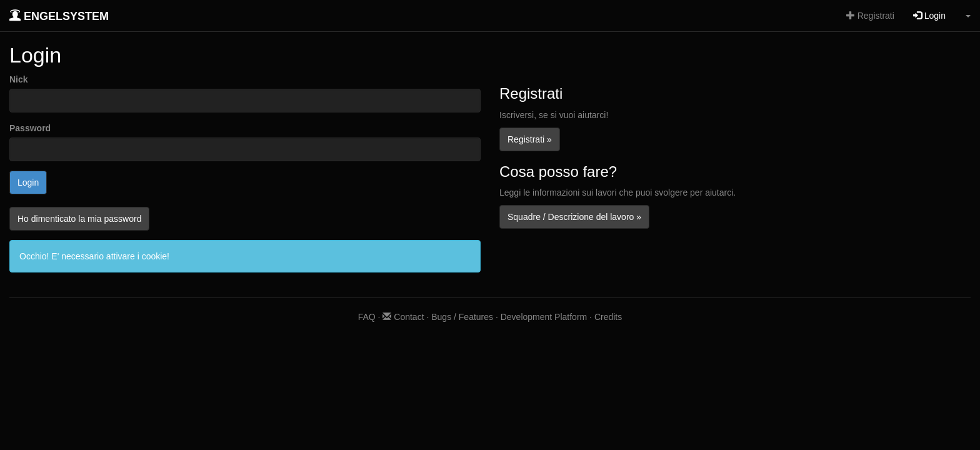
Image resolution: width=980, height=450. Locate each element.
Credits (608, 317)
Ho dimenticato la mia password (79, 219)
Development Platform (544, 317)
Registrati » (530, 139)
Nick (19, 79)
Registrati (870, 16)
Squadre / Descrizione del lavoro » (574, 217)
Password (30, 128)
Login (929, 16)
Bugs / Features (462, 317)
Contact (403, 317)
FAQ (367, 317)
